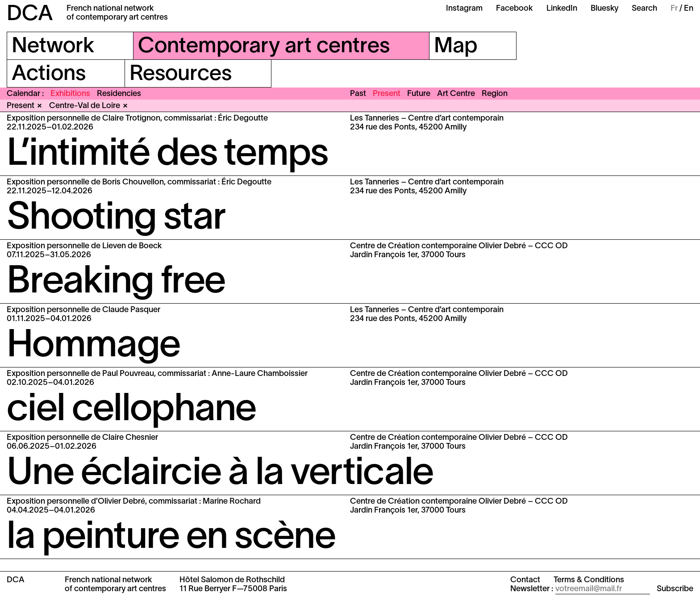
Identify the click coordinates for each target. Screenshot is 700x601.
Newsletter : (532, 589)
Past (358, 94)
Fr (674, 9)
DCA (30, 15)
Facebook (515, 9)
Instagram (464, 9)
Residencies (119, 94)
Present (387, 94)
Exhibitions (70, 94)
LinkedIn (562, 9)
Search (644, 9)
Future (419, 94)
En (689, 9)
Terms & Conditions (589, 580)
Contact (525, 580)
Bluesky (604, 9)
